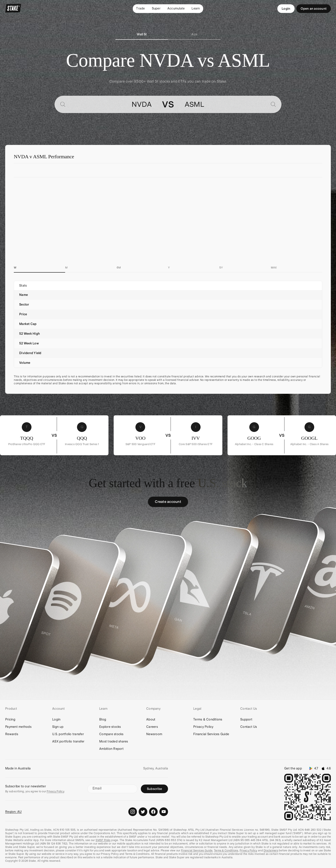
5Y (221, 268)
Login (286, 9)
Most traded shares (114, 741)
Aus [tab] (194, 34)
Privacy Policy (203, 727)
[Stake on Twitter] (143, 812)
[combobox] (110, 104)
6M (119, 268)
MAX (274, 268)
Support (246, 719)
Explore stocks (110, 727)
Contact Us (249, 727)
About (151, 719)
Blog (103, 719)
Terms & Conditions (208, 719)
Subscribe (154, 789)
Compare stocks (111, 734)
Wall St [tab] (142, 34)
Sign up (58, 727)
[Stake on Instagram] (133, 812)
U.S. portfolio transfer (68, 734)
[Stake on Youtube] (164, 812)
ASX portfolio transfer (68, 741)
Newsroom (154, 734)
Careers (152, 727)
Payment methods (18, 727)
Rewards (12, 734)
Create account (168, 502)
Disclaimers (271, 851)
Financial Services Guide (211, 734)
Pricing (10, 719)
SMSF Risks (103, 840)
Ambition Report (111, 749)
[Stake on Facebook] (153, 812)
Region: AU (13, 812)
